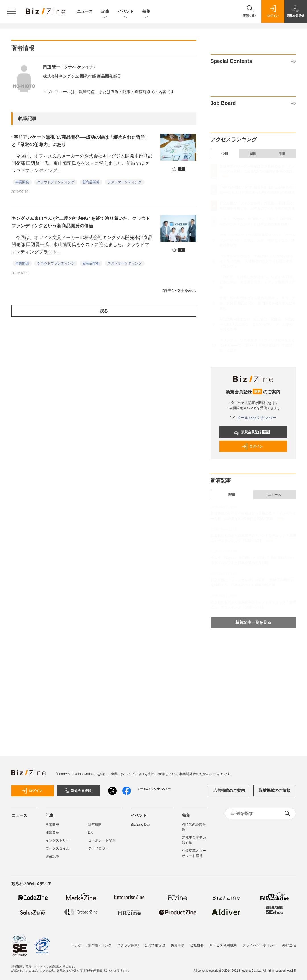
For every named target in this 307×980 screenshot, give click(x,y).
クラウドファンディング (56, 182)
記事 (105, 12)
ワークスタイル (57, 848)
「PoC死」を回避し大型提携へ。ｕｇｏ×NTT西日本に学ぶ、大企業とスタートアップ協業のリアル (257, 282)
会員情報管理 (155, 945)
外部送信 (289, 945)
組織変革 (52, 833)
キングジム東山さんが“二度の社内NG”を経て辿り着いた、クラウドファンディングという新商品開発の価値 (81, 222)
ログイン (252, 446)
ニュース (85, 11)
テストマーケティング (125, 182)
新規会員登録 (252, 432)
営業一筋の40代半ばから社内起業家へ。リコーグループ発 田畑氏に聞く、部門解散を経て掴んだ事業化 (258, 303)
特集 (146, 12)
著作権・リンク (100, 945)
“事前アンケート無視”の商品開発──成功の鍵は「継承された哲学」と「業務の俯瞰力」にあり (81, 141)
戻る (104, 311)
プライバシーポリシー (259, 945)
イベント (126, 12)
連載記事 (52, 856)
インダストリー (57, 840)
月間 (281, 154)
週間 (253, 154)
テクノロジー (98, 848)
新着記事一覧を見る (253, 622)
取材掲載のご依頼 (275, 790)
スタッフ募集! (128, 945)
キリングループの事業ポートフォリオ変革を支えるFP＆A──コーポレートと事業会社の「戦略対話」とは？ (257, 345)
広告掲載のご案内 (229, 790)
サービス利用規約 (223, 945)
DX (91, 833)
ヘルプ (77, 945)
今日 (225, 154)
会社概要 (197, 945)
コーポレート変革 (102, 840)
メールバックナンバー (253, 418)
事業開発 (22, 182)
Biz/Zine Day (141, 825)
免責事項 (178, 945)
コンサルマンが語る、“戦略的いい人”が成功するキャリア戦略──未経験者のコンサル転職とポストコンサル (257, 261)
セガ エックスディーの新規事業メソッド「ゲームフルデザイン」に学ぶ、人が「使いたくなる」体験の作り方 (258, 240)
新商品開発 (91, 182)
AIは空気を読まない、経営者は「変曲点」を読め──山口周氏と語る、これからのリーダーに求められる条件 (257, 324)
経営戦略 (95, 825)
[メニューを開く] (11, 11)
